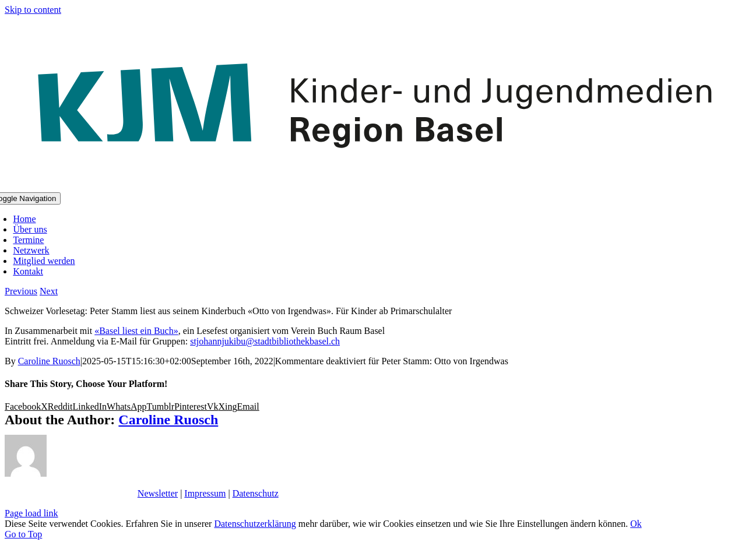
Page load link (31, 513)
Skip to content (33, 10)
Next (49, 291)
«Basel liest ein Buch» (136, 331)
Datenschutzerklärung (255, 524)
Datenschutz (256, 493)
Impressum (205, 493)
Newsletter (158, 493)
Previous (21, 291)
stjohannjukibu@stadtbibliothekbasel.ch (265, 341)
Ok (636, 524)
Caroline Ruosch (49, 361)
